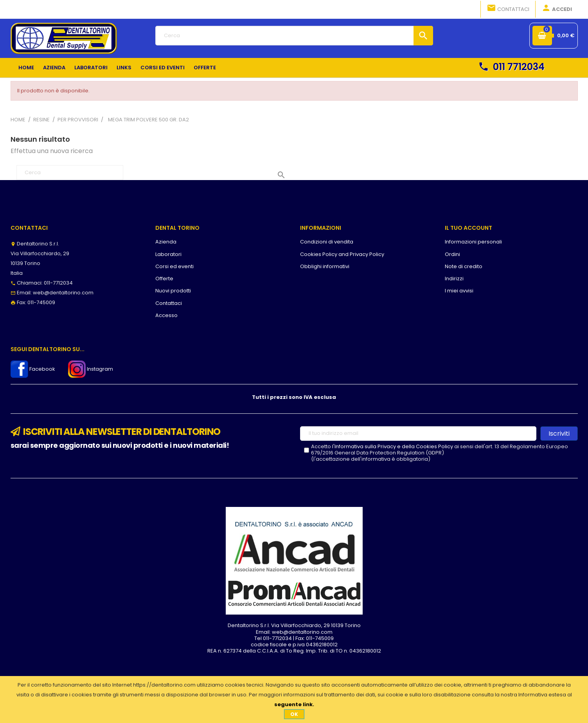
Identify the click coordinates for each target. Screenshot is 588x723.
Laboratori (168, 254)
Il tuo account (468, 228)
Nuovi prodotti (173, 291)
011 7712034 (511, 67)
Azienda (166, 242)
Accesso (166, 315)
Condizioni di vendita (327, 242)
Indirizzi (454, 279)
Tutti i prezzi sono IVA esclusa (294, 397)
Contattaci (508, 9)
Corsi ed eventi (174, 266)
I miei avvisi (459, 291)
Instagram (91, 369)
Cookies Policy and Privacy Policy (342, 254)
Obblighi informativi (325, 266)
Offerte (164, 279)
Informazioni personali (473, 242)
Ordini (452, 254)
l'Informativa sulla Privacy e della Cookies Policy (393, 446)
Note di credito (464, 266)
